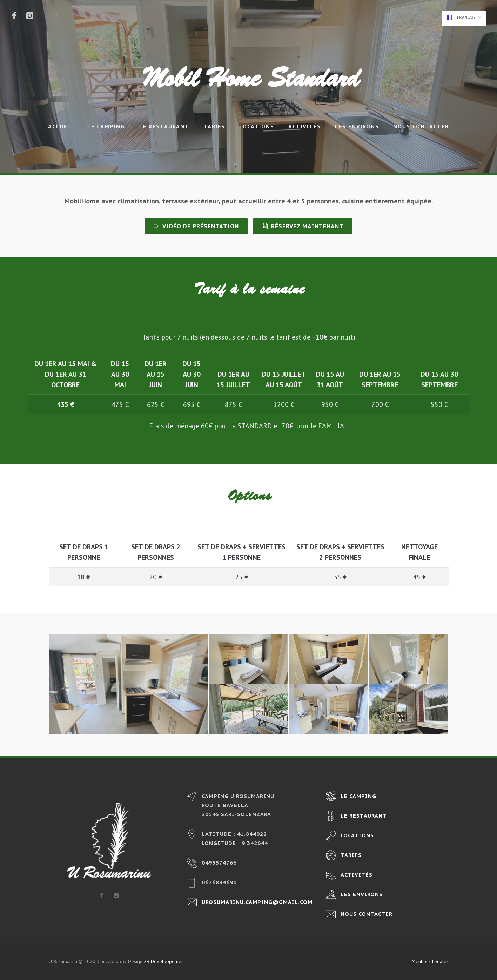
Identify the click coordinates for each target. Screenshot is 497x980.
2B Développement (164, 961)
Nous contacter (421, 126)
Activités (305, 126)
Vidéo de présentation (196, 226)
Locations (257, 126)
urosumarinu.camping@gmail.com (257, 902)
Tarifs (214, 126)
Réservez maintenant (303, 226)
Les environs (357, 126)
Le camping (106, 126)
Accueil (61, 126)
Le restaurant (164, 126)
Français (464, 17)
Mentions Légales (430, 961)
